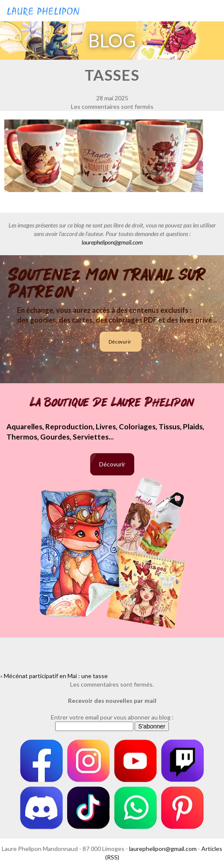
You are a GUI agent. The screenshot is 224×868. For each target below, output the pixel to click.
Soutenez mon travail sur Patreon (107, 283)
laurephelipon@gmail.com (112, 242)
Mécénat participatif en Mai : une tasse (56, 676)
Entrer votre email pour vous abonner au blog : (112, 717)
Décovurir (120, 342)
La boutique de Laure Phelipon (112, 402)
